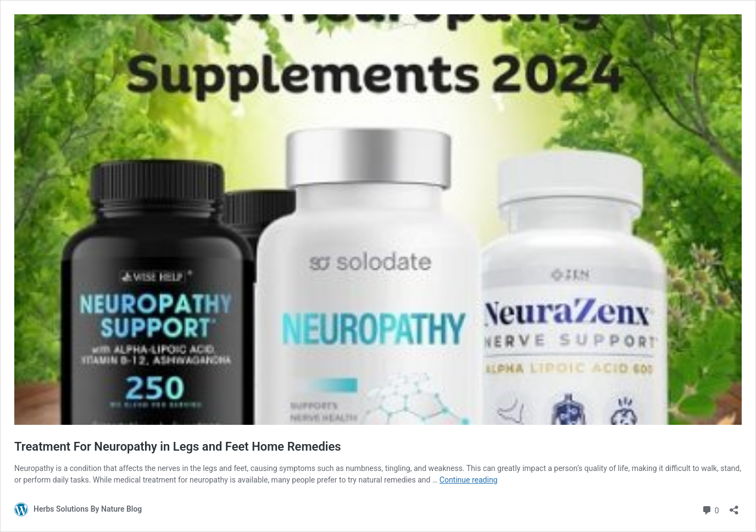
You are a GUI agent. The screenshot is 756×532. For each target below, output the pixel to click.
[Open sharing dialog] (734, 506)
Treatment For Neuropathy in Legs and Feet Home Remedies (178, 447)
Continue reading (469, 480)
